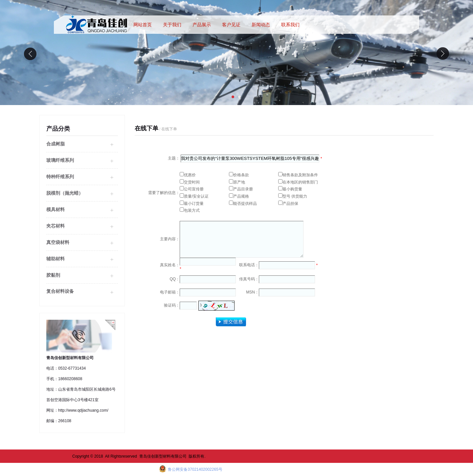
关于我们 (172, 25)
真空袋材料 (58, 242)
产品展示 (202, 25)
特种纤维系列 (60, 177)
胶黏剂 (53, 275)
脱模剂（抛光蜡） (65, 193)
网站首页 (143, 25)
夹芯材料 (56, 226)
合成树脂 (56, 144)
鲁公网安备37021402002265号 (195, 469)
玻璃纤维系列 (60, 160)
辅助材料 (56, 259)
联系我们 (290, 25)
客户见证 (231, 25)
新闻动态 (261, 25)
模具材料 (56, 209)
